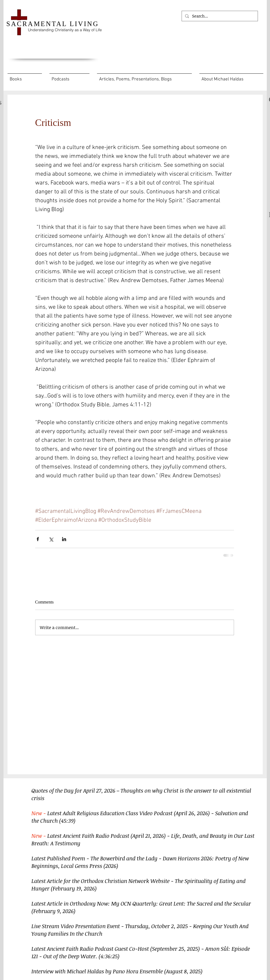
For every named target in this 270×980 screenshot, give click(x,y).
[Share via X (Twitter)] (51, 539)
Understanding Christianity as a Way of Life (65, 30)
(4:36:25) (109, 956)
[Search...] (219, 16)
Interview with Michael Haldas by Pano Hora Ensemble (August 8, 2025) (117, 971)
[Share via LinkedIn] (64, 539)
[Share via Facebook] (38, 539)
